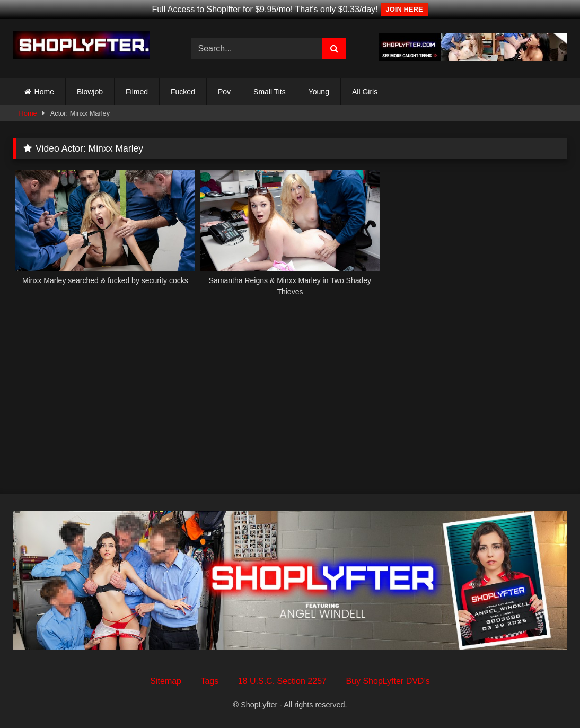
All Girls (365, 92)
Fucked (183, 92)
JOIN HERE (405, 9)
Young (319, 92)
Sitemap (166, 681)
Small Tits (270, 92)
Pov (224, 92)
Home (44, 92)
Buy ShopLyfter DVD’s (388, 681)
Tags (209, 681)
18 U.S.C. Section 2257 (282, 681)
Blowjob (90, 92)
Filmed (137, 92)
